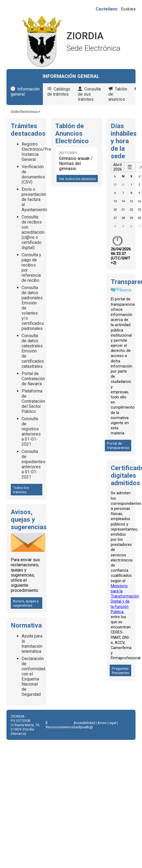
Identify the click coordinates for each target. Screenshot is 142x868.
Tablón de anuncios (118, 94)
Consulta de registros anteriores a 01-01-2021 (31, 431)
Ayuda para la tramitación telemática (32, 644)
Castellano (107, 9)
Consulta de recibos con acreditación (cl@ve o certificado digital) (33, 232)
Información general (25, 92)
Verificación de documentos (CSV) (33, 174)
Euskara (128, 9)
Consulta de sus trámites (89, 94)
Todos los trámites (21, 490)
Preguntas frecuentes (120, 671)
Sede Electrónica (24, 111)
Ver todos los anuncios (77, 179)
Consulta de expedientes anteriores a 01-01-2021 (33, 464)
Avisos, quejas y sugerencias (26, 603)
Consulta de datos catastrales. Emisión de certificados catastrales (33, 351)
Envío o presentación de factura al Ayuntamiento (34, 199)
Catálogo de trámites (59, 92)
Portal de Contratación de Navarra (33, 379)
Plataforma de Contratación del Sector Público (33, 401)
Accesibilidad (84, 723)
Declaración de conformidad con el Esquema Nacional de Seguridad (33, 676)
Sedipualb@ (83, 727)
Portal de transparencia (118, 445)
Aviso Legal (107, 723)
